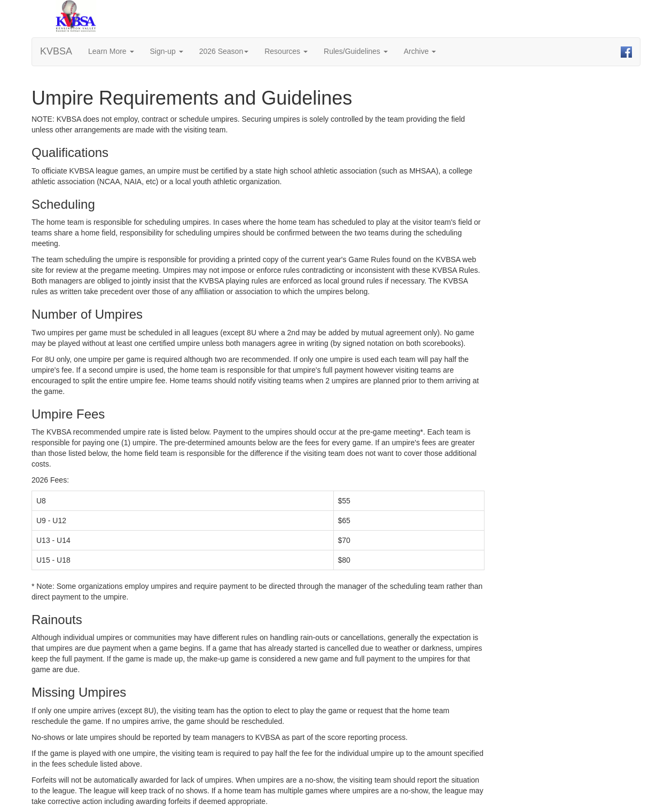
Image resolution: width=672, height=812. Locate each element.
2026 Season (224, 51)
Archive (420, 51)
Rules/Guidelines (356, 51)
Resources (286, 51)
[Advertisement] (581, 237)
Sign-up (167, 51)
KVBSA (56, 51)
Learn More (111, 51)
